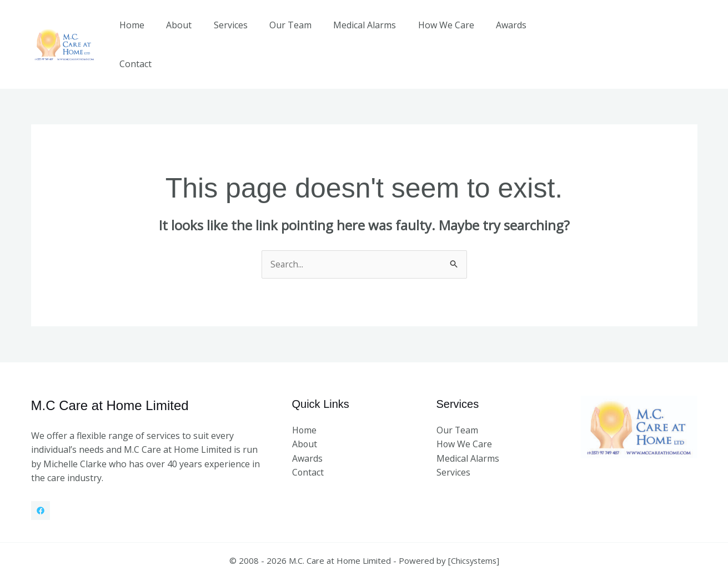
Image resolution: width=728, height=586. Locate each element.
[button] (639, 32)
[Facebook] (41, 487)
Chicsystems (473, 537)
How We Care (435, 33)
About (184, 33)
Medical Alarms (357, 33)
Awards (496, 33)
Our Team (287, 33)
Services (231, 33)
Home (141, 33)
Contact (545, 33)
